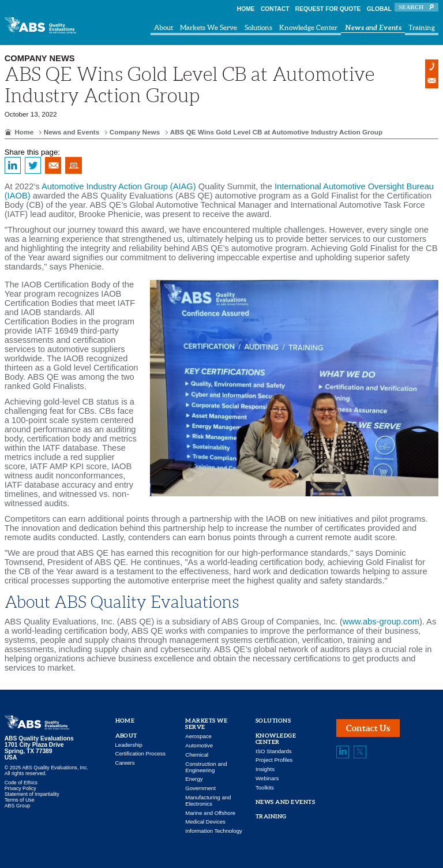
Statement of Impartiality (32, 794)
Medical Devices (205, 822)
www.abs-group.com (381, 622)
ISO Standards (274, 751)
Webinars (267, 778)
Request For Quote (328, 9)
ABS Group (18, 806)
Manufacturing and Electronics (208, 800)
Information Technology (214, 831)
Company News (135, 132)
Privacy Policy (20, 788)
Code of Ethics (21, 783)
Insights (265, 769)
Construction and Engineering (206, 767)
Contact (275, 9)
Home (246, 9)
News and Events (373, 27)
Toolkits (265, 787)
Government (200, 788)
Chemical (197, 755)
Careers (125, 763)
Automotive (199, 745)
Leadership (129, 745)
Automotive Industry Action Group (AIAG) (119, 186)
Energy (194, 779)
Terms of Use (20, 800)
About (164, 28)
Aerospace (198, 736)
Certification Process (141, 753)
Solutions (258, 28)
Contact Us (368, 728)
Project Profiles (274, 760)
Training (422, 28)
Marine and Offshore (210, 813)
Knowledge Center (308, 28)
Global (379, 9)
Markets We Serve (209, 28)
